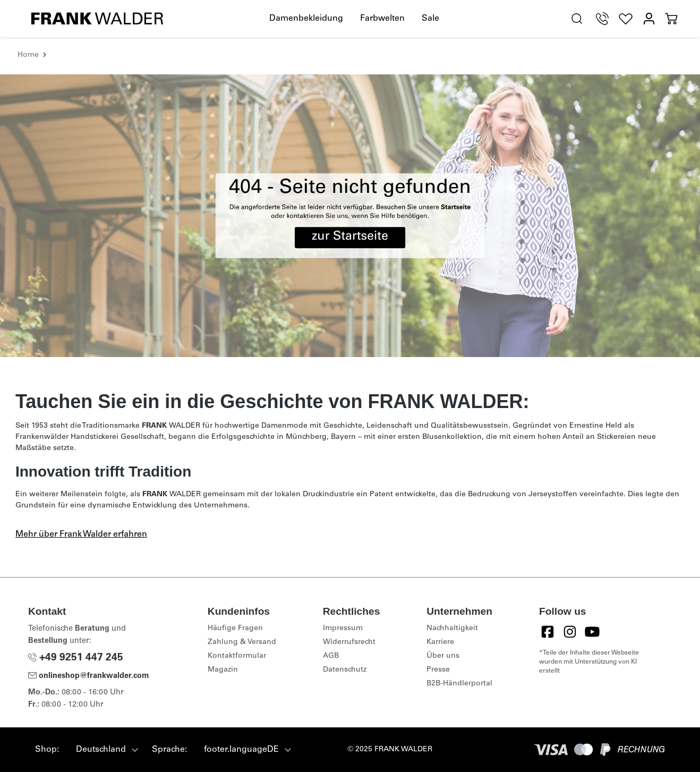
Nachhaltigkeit (452, 629)
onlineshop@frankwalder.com (89, 676)
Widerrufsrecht (349, 642)
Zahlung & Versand (242, 642)
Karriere (440, 642)
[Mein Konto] (649, 19)
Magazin (223, 670)
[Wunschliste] (626, 19)
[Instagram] (570, 632)
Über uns (443, 656)
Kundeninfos (239, 611)
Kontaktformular (237, 656)
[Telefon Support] (602, 19)
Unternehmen (459, 611)
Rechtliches (352, 611)
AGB (331, 656)
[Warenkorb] (671, 19)
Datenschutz (345, 670)
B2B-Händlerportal (459, 684)
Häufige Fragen (235, 629)
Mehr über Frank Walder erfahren (81, 535)
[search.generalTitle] (577, 19)
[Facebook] (548, 632)
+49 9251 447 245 (76, 658)
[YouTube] (592, 632)
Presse (438, 670)
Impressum (343, 629)
